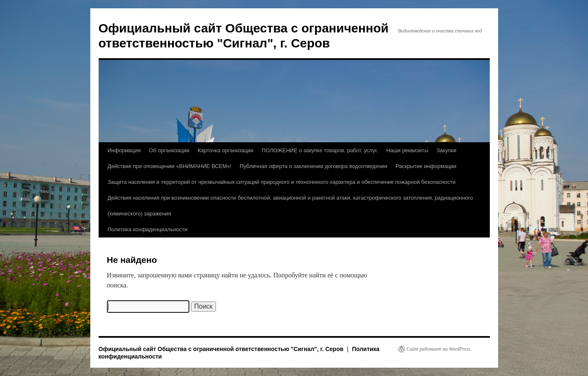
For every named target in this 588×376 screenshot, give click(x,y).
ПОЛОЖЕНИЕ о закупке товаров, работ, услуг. (320, 150)
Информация (124, 150)
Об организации (169, 150)
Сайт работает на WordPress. (439, 349)
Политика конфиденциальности (148, 229)
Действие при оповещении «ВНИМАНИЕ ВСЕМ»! (170, 166)
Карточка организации (226, 150)
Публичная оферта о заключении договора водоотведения (314, 166)
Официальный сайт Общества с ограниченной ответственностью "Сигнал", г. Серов (222, 349)
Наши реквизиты (407, 150)
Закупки (446, 150)
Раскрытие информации (426, 166)
